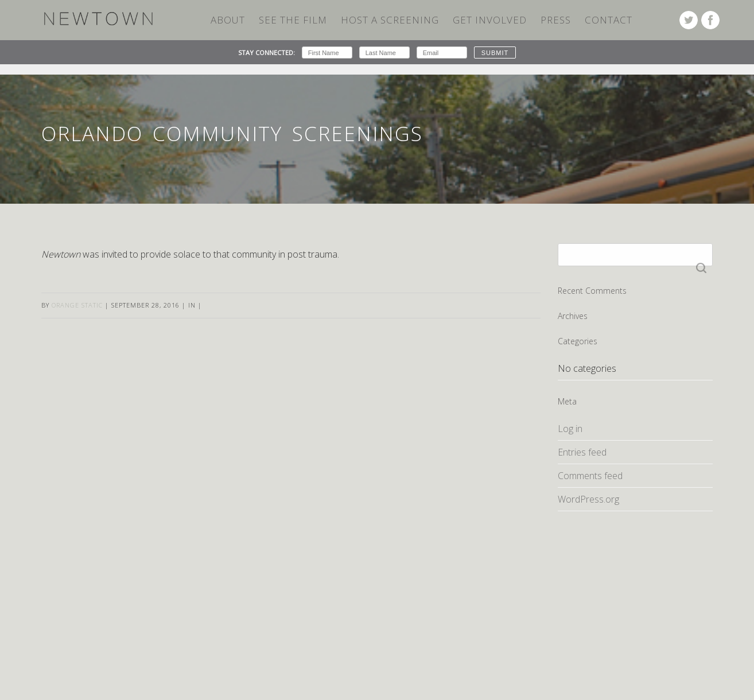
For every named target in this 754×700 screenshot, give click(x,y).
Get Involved (490, 20)
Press (556, 20)
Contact (609, 20)
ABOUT (228, 20)
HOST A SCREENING (390, 20)
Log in (570, 429)
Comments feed (590, 476)
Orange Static (77, 305)
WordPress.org (588, 499)
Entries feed (582, 452)
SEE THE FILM (293, 20)
